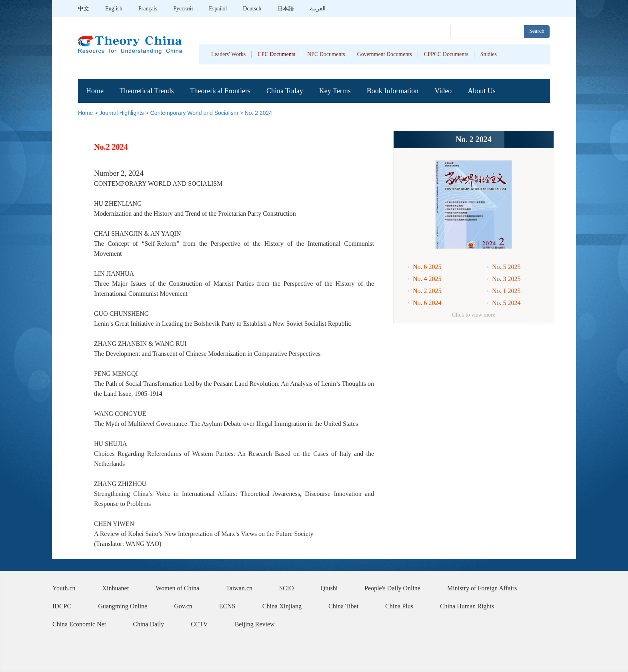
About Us (482, 91)
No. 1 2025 (506, 291)
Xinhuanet (116, 588)
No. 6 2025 (427, 267)
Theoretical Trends (147, 91)
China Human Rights (467, 606)
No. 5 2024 (506, 303)
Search (537, 31)
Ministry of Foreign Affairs (482, 588)
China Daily (148, 624)
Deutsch (252, 9)
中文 (84, 9)
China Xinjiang (282, 606)
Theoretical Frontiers (220, 91)
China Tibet (343, 606)
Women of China (177, 588)
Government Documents (385, 54)
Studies (489, 54)
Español (218, 9)
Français (148, 9)
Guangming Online (123, 606)
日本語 (286, 9)
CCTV (199, 624)
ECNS (227, 606)
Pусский (183, 9)
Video (443, 91)
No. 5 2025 (506, 267)
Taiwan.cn (239, 588)
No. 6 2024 (427, 303)
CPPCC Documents (446, 54)
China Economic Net (79, 624)
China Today (285, 91)
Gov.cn (183, 606)
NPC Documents (326, 54)
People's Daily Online (392, 588)
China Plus (399, 606)
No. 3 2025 (506, 279)
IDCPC (62, 606)
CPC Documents (276, 54)
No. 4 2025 (427, 279)
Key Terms (335, 91)
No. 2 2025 (427, 291)
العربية (318, 9)
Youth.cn (64, 588)
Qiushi (329, 588)
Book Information (393, 91)
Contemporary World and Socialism (194, 113)
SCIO (286, 588)
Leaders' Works (228, 54)
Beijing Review (255, 624)
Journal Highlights (121, 113)
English (114, 9)
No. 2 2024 (259, 113)
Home (95, 91)
